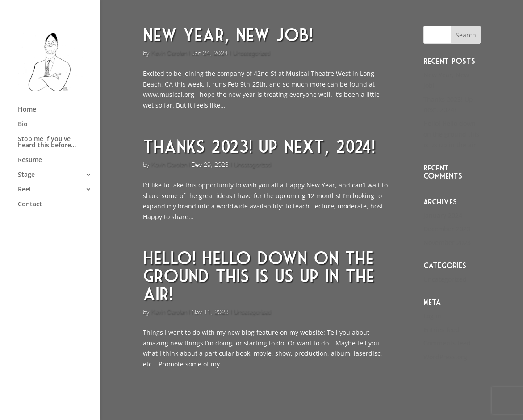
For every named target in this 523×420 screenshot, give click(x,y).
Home (27, 110)
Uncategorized (251, 53)
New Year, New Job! (228, 35)
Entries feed (441, 330)
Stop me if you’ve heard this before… (47, 142)
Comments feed (447, 343)
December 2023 (447, 229)
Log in (432, 316)
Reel (24, 190)
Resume (30, 160)
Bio (23, 125)
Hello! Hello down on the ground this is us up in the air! (259, 276)
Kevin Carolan (169, 53)
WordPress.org (445, 357)
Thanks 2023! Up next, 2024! (259, 146)
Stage (26, 175)
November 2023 (447, 243)
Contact (30, 204)
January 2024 (443, 215)
